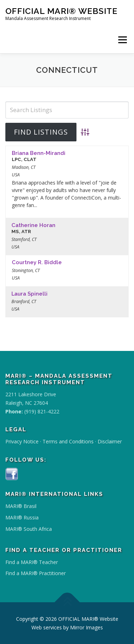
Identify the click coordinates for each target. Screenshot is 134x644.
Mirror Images (86, 627)
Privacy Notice (22, 441)
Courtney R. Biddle (37, 262)
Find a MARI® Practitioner (36, 573)
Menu (122, 40)
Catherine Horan (33, 225)
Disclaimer (110, 441)
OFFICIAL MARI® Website (61, 11)
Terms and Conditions (68, 441)
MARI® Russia (22, 517)
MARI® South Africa (29, 529)
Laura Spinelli (29, 294)
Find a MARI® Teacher (32, 562)
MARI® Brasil (21, 506)
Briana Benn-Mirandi (39, 153)
